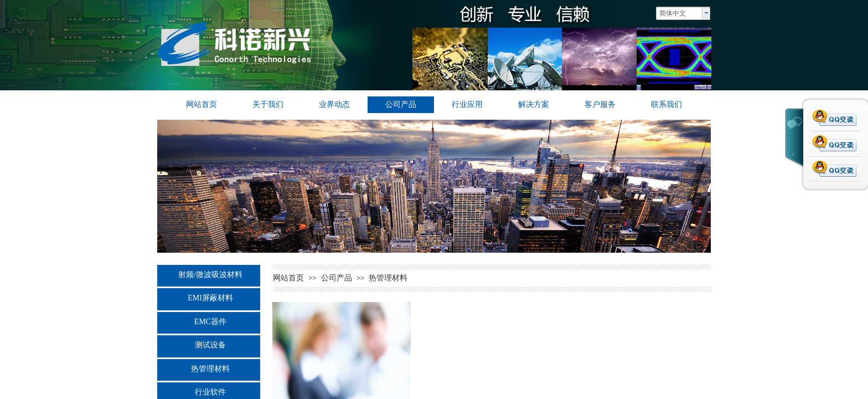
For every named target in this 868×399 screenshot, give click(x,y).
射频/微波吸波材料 (210, 275)
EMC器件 (210, 322)
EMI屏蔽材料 (210, 298)
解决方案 (534, 104)
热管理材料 (210, 369)
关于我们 (268, 104)
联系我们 (666, 104)
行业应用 (467, 104)
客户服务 (600, 104)
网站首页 (201, 104)
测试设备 (210, 345)
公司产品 (401, 104)
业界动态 (334, 104)
